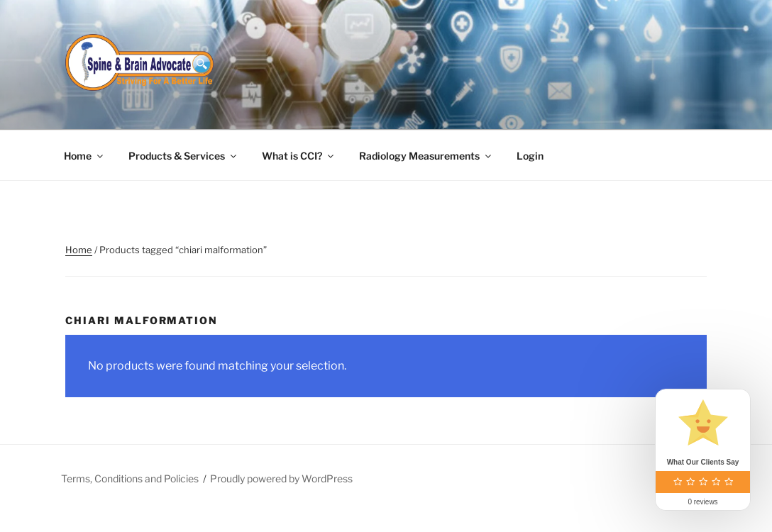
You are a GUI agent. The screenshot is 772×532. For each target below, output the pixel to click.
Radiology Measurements (426, 156)
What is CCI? (299, 156)
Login (530, 156)
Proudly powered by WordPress (281, 478)
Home (84, 156)
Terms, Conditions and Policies (130, 478)
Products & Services (183, 156)
